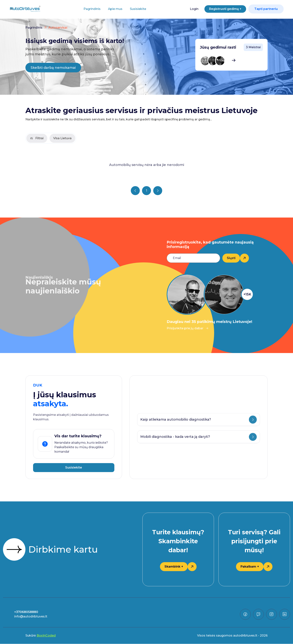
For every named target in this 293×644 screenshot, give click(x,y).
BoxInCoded (46, 636)
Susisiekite (137, 9)
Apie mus (114, 9)
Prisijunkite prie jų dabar (188, 328)
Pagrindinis (91, 9)
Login (192, 9)
